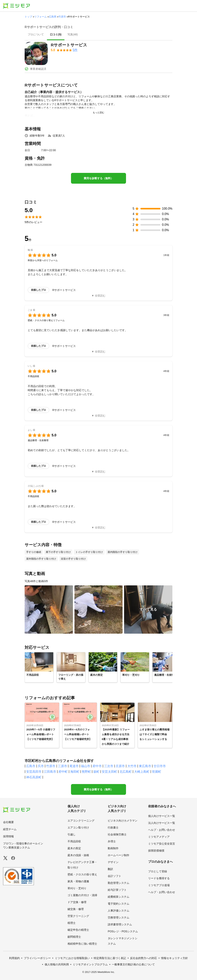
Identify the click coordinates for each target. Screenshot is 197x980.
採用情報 (8, 836)
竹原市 (62, 17)
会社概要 (8, 822)
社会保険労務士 (117, 834)
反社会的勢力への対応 (144, 958)
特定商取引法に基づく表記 (110, 958)
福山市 (86, 766)
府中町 (63, 772)
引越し (72, 834)
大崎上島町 (142, 772)
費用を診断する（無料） (98, 178)
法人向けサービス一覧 (162, 823)
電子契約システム (119, 904)
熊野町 (86, 772)
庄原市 (120, 766)
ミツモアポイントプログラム (90, 964)
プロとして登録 (158, 871)
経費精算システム (119, 897)
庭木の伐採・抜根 (78, 855)
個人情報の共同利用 (57, 964)
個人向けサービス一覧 (162, 816)
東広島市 (145, 766)
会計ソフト (114, 876)
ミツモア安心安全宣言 (162, 844)
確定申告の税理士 (78, 930)
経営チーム (10, 829)
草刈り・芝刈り (77, 888)
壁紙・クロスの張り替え (82, 874)
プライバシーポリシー (37, 958)
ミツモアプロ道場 (159, 885)
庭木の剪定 (74, 848)
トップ (28, 17)
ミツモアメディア (159, 837)
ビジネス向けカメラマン (123, 821)
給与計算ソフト (117, 890)
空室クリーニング (78, 916)
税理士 (72, 923)
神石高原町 (34, 777)
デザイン (113, 862)
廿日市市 (160, 766)
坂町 (96, 772)
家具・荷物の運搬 (78, 881)
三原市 (63, 766)
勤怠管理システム (119, 883)
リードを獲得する (159, 878)
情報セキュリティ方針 (174, 958)
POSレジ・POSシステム (123, 931)
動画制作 (113, 848)
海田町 (75, 772)
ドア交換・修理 (77, 902)
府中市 (97, 766)
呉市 (41, 766)
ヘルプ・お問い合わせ (162, 830)
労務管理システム (119, 917)
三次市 (109, 766)
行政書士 (113, 827)
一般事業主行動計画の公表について (133, 964)
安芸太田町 (109, 772)
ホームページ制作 (119, 855)
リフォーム (40, 17)
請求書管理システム (120, 924)
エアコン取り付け (78, 827)
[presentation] (36, 35)
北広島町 (126, 772)
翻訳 (110, 869)
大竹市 (132, 766)
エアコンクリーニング (81, 821)
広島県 (53, 17)
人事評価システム (119, 911)
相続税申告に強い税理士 (82, 944)
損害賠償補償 (156, 851)
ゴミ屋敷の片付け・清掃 (82, 895)
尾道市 (74, 766)
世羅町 (157, 772)
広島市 (31, 766)
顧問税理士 (74, 937)
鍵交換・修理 (76, 909)
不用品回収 (74, 841)
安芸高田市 (34, 772)
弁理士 (112, 841)
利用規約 (14, 958)
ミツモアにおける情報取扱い (72, 958)
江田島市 (50, 772)
